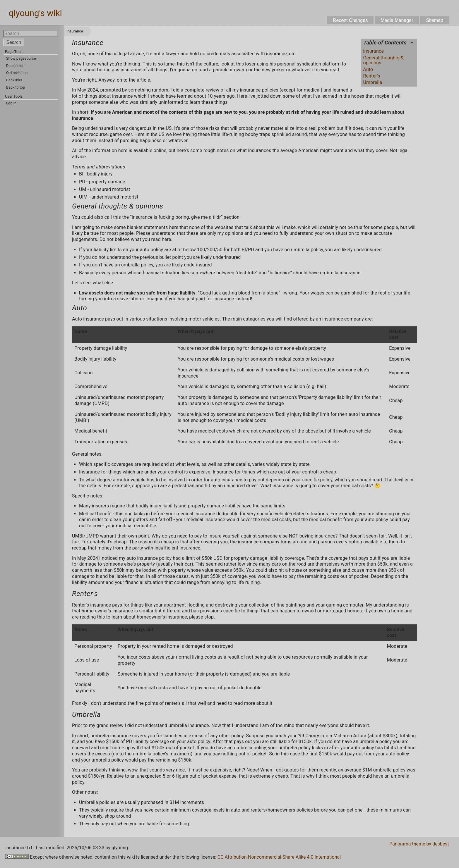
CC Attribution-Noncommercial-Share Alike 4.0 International (279, 857)
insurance (373, 51)
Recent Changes (350, 20)
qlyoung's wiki (35, 13)
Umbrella (372, 82)
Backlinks (14, 80)
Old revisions (17, 73)
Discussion (15, 66)
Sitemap (435, 20)
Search (14, 42)
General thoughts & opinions (383, 60)
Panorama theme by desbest (419, 844)
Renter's (371, 76)
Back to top (16, 87)
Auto (368, 69)
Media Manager (397, 20)
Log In (11, 103)
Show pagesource (21, 58)
